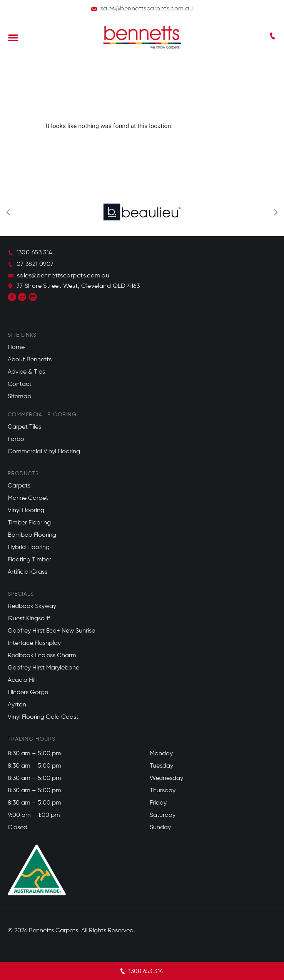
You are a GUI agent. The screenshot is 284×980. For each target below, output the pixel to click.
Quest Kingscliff (29, 619)
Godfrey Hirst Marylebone (43, 668)
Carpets (19, 486)
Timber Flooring (29, 523)
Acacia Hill (22, 680)
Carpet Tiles (24, 427)
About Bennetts (30, 360)
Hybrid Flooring (29, 548)
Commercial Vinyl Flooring (44, 452)
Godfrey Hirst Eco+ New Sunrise (51, 631)
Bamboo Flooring (32, 535)
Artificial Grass (28, 572)
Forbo (16, 439)
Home (16, 347)
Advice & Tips (26, 372)
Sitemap (19, 397)
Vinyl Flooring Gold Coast (43, 717)
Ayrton (17, 705)
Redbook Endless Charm (42, 656)
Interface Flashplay (34, 643)
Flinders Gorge (28, 693)
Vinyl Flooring (26, 511)
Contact (20, 384)
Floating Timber (29, 560)
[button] (13, 37)
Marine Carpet (28, 498)
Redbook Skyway (32, 606)
